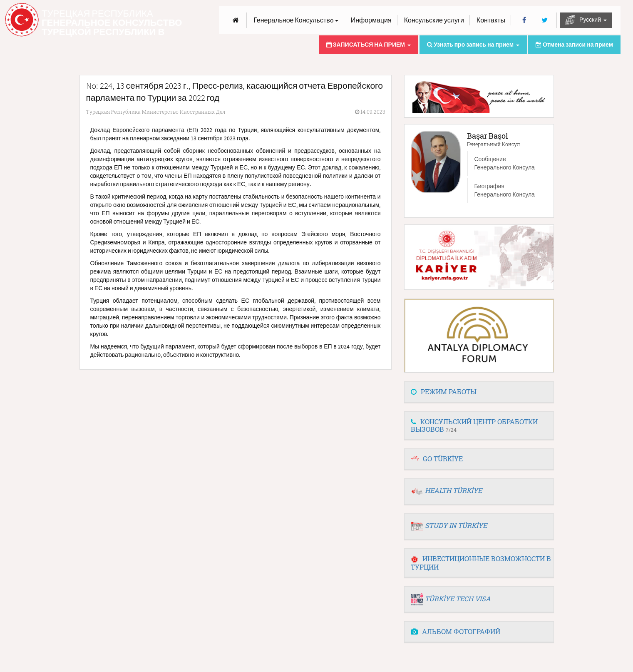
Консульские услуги (434, 20)
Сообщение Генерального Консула (505, 163)
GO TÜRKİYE (443, 459)
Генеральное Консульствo (296, 20)
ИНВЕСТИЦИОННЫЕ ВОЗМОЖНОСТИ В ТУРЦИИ (481, 563)
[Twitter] (545, 20)
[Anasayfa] (236, 20)
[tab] (479, 392)
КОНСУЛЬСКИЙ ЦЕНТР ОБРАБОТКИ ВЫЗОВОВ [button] (474, 425)
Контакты (491, 20)
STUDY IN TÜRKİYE (456, 525)
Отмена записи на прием (574, 45)
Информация (371, 20)
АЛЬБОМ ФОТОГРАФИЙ (456, 631)
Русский (586, 20)
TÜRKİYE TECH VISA (458, 599)
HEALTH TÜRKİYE (453, 490)
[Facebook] (524, 20)
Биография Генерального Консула (505, 190)
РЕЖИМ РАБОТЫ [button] (444, 392)
